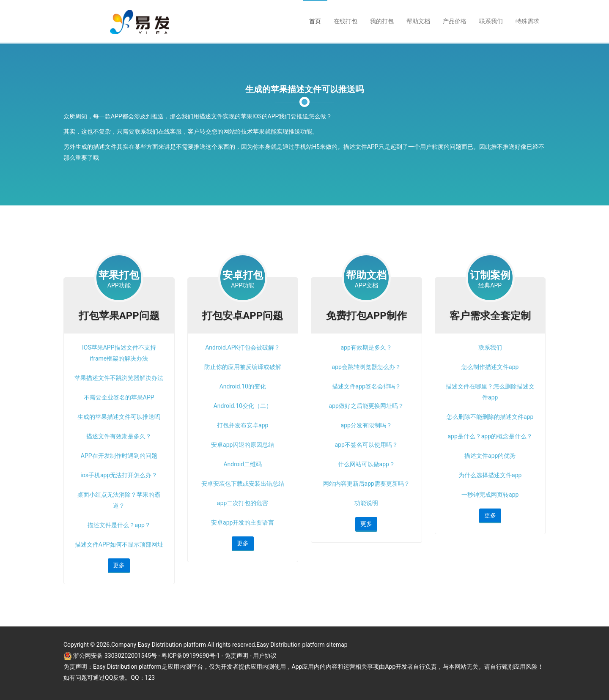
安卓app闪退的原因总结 (243, 445)
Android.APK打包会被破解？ (243, 347)
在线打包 (346, 21)
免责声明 (236, 656)
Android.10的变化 (243, 386)
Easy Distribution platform (291, 645)
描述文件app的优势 (490, 456)
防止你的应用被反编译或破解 (243, 367)
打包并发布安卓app (243, 425)
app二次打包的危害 (243, 503)
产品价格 (455, 21)
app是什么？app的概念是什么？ (490, 436)
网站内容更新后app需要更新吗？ (366, 484)
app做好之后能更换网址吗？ (366, 406)
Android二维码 (243, 464)
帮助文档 (418, 21)
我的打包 (382, 21)
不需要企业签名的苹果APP (119, 397)
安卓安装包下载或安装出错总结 (243, 484)
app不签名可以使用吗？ (366, 445)
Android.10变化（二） (243, 406)
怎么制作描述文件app (490, 367)
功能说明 (366, 503)
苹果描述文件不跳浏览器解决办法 (119, 378)
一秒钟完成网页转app (490, 495)
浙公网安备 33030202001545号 (116, 656)
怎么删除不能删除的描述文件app (490, 417)
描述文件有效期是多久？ (119, 436)
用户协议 (265, 656)
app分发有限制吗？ (366, 425)
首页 (315, 21)
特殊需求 (527, 21)
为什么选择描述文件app (490, 475)
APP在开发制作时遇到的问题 (119, 456)
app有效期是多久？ (366, 347)
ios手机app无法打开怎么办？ (119, 475)
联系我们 (491, 21)
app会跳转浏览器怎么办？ (366, 367)
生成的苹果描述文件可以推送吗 (119, 417)
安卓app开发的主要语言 (243, 522)
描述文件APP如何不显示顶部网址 (119, 544)
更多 (119, 565)
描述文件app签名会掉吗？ (366, 386)
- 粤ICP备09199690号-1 (190, 656)
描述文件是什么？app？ (119, 525)
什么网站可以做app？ (366, 464)
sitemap (337, 645)
